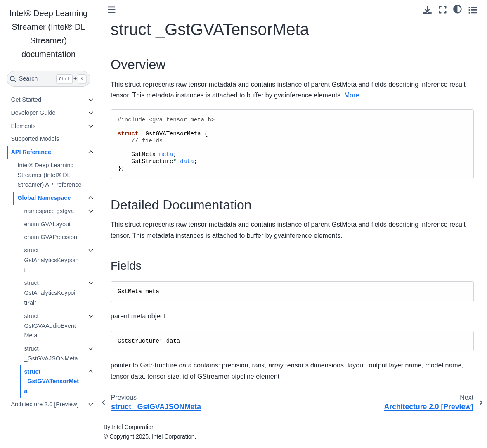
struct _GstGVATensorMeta (51, 382)
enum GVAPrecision (51, 237)
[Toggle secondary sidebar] (473, 10)
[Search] (48, 79)
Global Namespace (44, 198)
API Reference (31, 152)
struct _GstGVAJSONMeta (51, 353)
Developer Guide (33, 113)
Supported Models (35, 139)
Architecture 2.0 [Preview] (45, 404)
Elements (23, 126)
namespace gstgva (49, 211)
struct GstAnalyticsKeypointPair (51, 293)
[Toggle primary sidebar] (112, 10)
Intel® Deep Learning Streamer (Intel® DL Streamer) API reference (49, 175)
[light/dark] (457, 9)
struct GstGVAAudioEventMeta (50, 326)
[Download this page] (427, 10)
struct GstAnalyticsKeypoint (51, 260)
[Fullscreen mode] (443, 10)
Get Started (26, 100)
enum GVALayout (47, 224)
